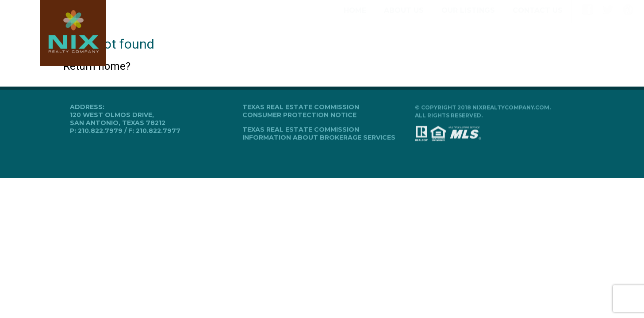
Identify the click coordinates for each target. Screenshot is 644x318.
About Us (404, 18)
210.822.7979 (100, 131)
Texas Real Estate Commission (301, 107)
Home (355, 18)
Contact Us (538, 18)
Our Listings (468, 18)
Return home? (97, 66)
